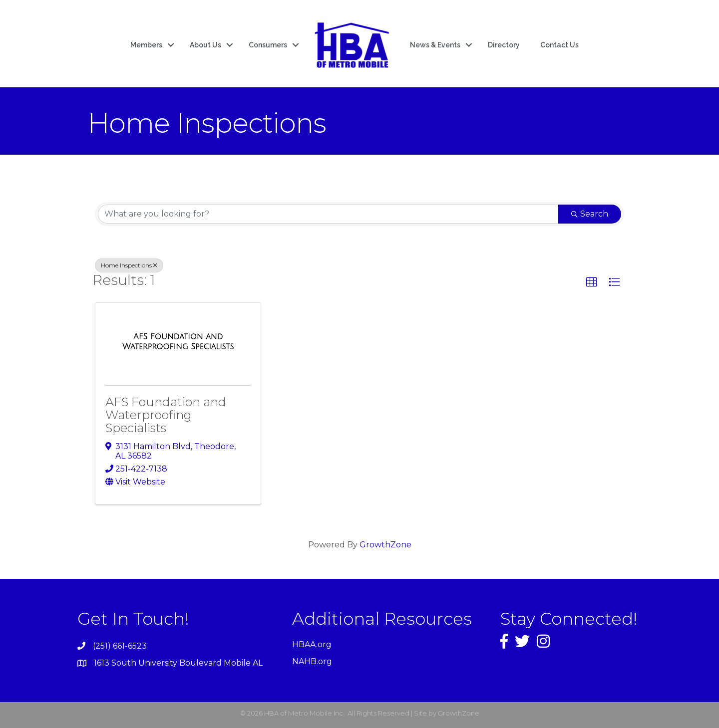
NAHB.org (312, 661)
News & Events (435, 45)
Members (146, 45)
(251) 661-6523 (120, 646)
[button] (592, 282)
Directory (504, 45)
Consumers (268, 45)
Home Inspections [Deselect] (129, 265)
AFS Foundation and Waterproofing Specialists (166, 415)
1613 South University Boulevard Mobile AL (178, 663)
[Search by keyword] (328, 214)
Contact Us (559, 45)
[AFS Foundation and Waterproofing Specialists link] (178, 342)
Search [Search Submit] (590, 214)
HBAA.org (312, 644)
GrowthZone (385, 545)
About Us (205, 45)
